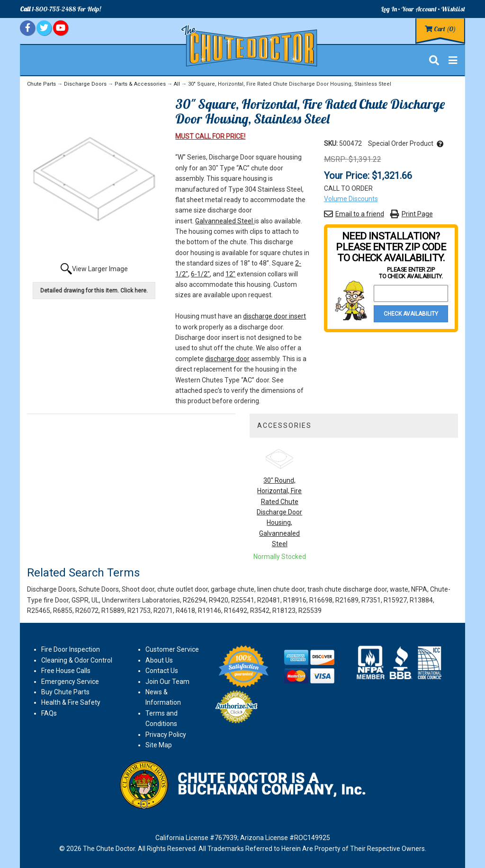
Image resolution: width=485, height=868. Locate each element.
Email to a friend (360, 214)
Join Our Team (167, 682)
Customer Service (172, 649)
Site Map (159, 745)
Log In (389, 9)
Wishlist (453, 9)
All (177, 84)
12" (230, 274)
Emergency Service (70, 682)
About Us (159, 660)
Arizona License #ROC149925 (285, 838)
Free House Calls (66, 671)
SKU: (332, 143)
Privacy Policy (166, 735)
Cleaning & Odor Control (77, 660)
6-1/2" (200, 274)
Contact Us (162, 671)
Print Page (417, 214)
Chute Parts (41, 84)
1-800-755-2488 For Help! (60, 9)
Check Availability (411, 314)
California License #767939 (196, 838)
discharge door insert (274, 316)
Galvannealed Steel (225, 221)
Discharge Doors (85, 84)
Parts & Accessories (140, 84)
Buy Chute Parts (65, 692)
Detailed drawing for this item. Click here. (94, 291)
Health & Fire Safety (71, 702)
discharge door (227, 359)
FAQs (49, 713)
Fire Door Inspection (71, 649)
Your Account (419, 9)
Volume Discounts (351, 199)
